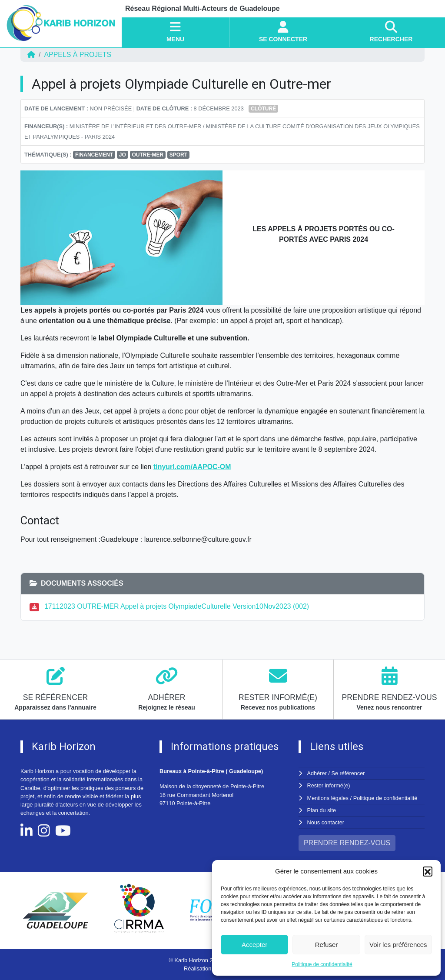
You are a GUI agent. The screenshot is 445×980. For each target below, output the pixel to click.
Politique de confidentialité (322, 964)
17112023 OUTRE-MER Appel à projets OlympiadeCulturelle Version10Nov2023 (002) (178, 606)
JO (123, 155)
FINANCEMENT (94, 155)
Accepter (254, 945)
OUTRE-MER (148, 155)
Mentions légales (328, 798)
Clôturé (263, 109)
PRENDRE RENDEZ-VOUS (347, 843)
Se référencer (348, 773)
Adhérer (317, 773)
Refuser (327, 945)
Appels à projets (78, 55)
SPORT (178, 155)
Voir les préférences (398, 945)
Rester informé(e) (329, 785)
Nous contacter (326, 822)
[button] (428, 871)
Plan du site (322, 810)
